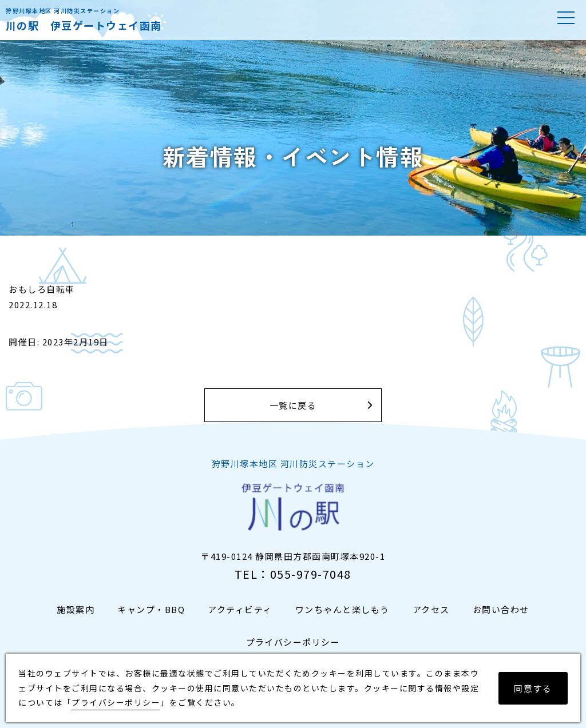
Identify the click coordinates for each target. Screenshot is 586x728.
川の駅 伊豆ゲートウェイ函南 (84, 25)
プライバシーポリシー (293, 642)
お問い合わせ (501, 609)
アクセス (431, 609)
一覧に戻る (293, 405)
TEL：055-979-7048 (293, 574)
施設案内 (76, 609)
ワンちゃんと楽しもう (343, 609)
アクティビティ (240, 609)
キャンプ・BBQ (151, 609)
